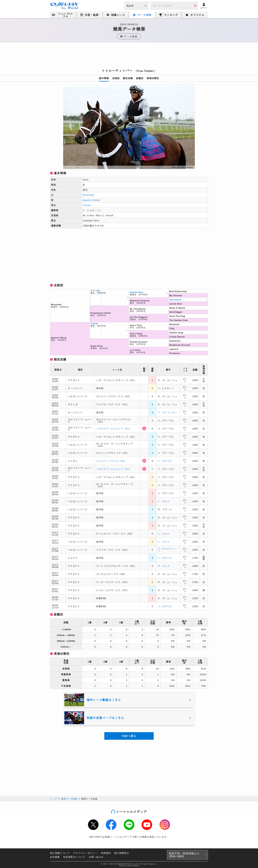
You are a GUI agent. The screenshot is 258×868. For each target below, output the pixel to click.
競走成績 (128, 78)
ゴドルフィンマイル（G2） (111, 461)
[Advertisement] (129, 57)
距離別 (140, 78)
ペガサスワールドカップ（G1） (114, 428)
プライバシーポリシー (85, 853)
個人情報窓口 (122, 853)
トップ (53, 799)
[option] (129, 126)
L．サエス (164, 501)
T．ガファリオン (168, 412)
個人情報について (60, 853)
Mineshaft (89, 195)
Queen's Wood (91, 200)
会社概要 (55, 857)
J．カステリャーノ (167, 550)
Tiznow (87, 205)
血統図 (116, 78)
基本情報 (104, 78)
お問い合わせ (96, 857)
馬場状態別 (153, 78)
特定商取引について (74, 857)
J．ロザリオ (165, 461)
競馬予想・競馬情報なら (184, 855)
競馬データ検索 (69, 799)
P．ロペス (164, 566)
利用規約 (106, 853)
